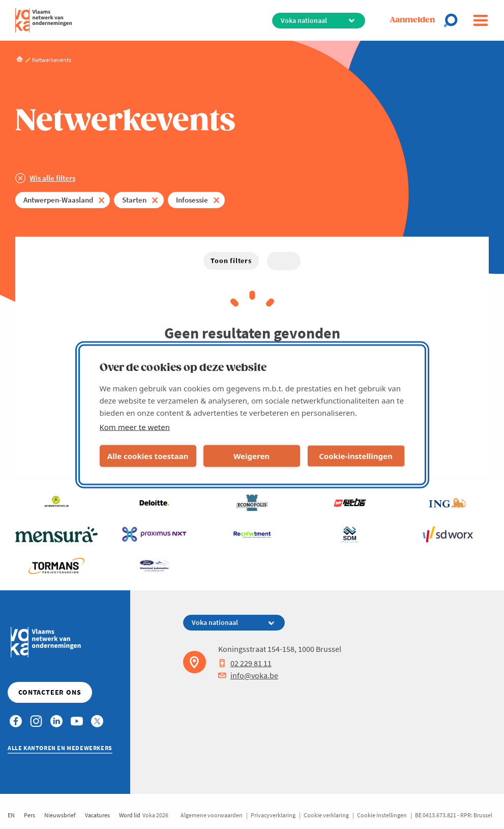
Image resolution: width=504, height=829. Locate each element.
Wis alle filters (52, 178)
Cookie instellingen (382, 815)
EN (11, 815)
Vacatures (97, 815)
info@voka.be (248, 675)
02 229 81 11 (245, 663)
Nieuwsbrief (60, 815)
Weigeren (251, 456)
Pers (29, 815)
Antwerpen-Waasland (58, 200)
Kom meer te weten (135, 426)
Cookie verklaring (326, 815)
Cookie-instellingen (356, 456)
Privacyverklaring (273, 815)
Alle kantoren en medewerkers (60, 748)
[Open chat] (454, 20)
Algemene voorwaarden (212, 815)
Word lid (130, 815)
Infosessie (192, 200)
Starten (134, 200)
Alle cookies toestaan (148, 456)
